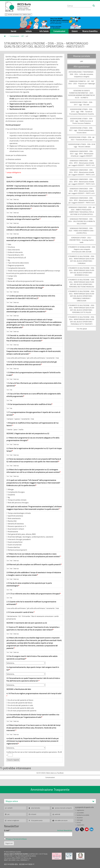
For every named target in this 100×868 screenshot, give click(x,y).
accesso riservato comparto (63, 808)
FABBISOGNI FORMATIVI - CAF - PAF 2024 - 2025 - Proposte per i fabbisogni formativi (82, 84)
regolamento (80, 810)
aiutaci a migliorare (13, 820)
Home (5, 36)
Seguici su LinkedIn (92, 829)
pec (8, 814)
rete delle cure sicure (61, 820)
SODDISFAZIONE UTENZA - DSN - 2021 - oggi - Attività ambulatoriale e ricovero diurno (82, 130)
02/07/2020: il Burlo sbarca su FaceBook (50, 773)
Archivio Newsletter (65, 830)
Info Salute (44, 31)
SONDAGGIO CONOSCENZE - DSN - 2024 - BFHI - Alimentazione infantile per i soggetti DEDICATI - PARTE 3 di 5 (82, 182)
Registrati (9, 843)
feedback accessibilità (83, 815)
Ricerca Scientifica (90, 31)
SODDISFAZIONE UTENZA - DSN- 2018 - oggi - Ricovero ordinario (82, 145)
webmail (57, 814)
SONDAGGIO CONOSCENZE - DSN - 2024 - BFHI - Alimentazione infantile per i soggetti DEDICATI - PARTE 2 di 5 (82, 172)
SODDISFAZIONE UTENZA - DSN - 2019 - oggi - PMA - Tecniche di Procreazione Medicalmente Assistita (82, 112)
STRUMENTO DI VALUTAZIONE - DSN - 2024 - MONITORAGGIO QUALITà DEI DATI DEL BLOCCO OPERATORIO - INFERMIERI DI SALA (82, 271)
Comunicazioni (59, 31)
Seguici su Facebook (77, 829)
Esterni (75, 31)
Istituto (29, 31)
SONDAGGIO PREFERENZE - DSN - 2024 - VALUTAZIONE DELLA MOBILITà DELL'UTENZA (82, 221)
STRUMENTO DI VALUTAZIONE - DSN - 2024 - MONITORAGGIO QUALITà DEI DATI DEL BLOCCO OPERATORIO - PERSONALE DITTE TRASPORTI (82, 320)
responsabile (80, 825)
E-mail (7, 830)
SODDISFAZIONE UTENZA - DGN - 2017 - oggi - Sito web (82, 103)
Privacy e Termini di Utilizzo (16, 839)
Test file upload (82, 329)
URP (22, 36)
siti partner (80, 818)
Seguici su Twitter (82, 829)
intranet (34, 814)
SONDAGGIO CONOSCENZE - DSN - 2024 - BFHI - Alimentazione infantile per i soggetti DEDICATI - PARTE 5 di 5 (82, 200)
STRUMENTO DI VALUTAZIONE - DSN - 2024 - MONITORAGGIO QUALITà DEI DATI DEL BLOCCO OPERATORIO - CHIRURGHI (82, 260)
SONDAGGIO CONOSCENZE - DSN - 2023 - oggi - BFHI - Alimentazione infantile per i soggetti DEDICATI (82, 154)
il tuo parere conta (37, 820)
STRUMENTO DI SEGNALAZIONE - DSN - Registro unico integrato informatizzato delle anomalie (82, 249)
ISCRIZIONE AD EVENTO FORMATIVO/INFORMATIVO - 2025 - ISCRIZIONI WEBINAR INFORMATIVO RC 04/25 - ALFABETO (82, 94)
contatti (10, 808)
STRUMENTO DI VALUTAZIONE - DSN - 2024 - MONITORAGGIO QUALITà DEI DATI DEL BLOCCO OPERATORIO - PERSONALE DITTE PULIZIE (82, 309)
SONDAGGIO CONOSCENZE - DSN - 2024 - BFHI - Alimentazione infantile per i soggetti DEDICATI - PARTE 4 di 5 (82, 191)
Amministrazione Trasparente (50, 790)
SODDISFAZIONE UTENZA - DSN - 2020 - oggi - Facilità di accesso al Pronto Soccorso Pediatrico (82, 121)
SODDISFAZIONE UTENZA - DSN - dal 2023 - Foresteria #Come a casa (82, 138)
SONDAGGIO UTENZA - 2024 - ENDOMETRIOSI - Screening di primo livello (82, 240)
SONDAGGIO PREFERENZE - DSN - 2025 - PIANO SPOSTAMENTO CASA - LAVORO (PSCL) (82, 231)
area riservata (35, 808)
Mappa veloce (12, 801)
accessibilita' (80, 813)
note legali (80, 820)
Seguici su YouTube (87, 829)
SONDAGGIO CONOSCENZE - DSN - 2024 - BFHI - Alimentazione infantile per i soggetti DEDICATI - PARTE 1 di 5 (82, 163)
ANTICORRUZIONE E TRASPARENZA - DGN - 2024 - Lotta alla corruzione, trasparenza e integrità (82, 74)
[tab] (50, 801)
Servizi (13, 31)
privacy (79, 822)
